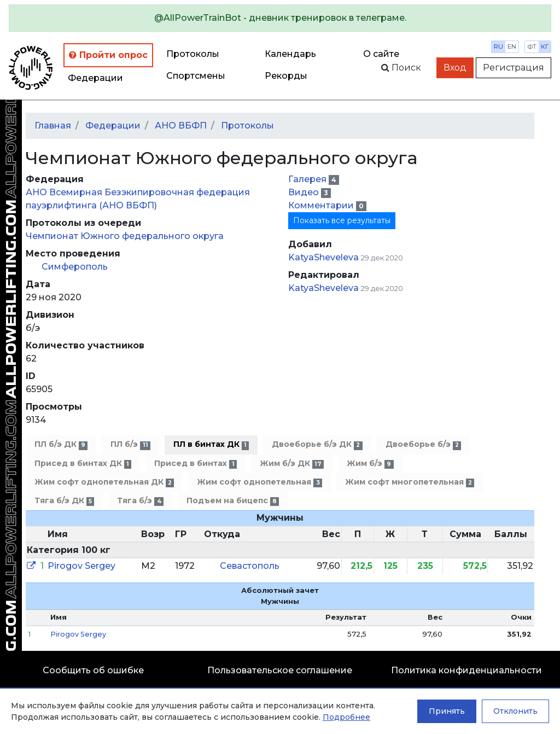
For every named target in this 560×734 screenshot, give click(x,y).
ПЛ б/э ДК (61, 444)
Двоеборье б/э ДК (317, 444)
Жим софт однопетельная (259, 482)
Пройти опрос (108, 55)
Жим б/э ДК (292, 464)
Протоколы (193, 54)
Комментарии (322, 205)
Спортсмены (196, 76)
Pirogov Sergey (81, 566)
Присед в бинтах (195, 464)
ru (498, 46)
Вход (455, 68)
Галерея (308, 179)
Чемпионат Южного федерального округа (125, 236)
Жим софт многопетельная (410, 482)
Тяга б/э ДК (64, 501)
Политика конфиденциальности (466, 670)
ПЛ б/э (130, 444)
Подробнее (346, 717)
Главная (53, 126)
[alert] (280, 18)
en (512, 46)
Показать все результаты (342, 220)
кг (545, 46)
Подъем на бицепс (233, 501)
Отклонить (515, 711)
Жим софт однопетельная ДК (104, 482)
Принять (447, 711)
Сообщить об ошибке (93, 670)
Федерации (95, 78)
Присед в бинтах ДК (83, 464)
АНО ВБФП (181, 126)
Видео (305, 192)
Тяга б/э (140, 501)
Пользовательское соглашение (280, 670)
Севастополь (250, 566)
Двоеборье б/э (423, 444)
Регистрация (514, 68)
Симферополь (75, 267)
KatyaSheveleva (323, 257)
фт (532, 46)
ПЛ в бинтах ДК (211, 444)
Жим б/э (370, 464)
